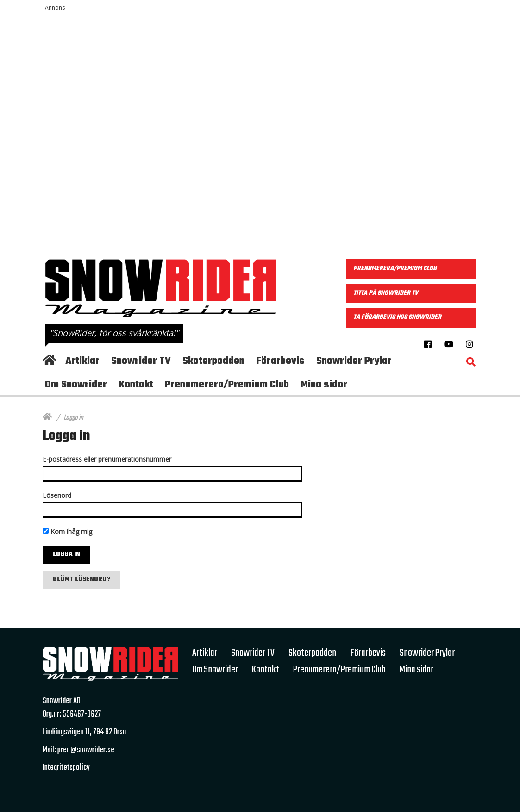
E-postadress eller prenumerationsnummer (107, 459)
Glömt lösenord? (81, 580)
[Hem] (47, 418)
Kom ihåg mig (67, 531)
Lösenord (57, 495)
